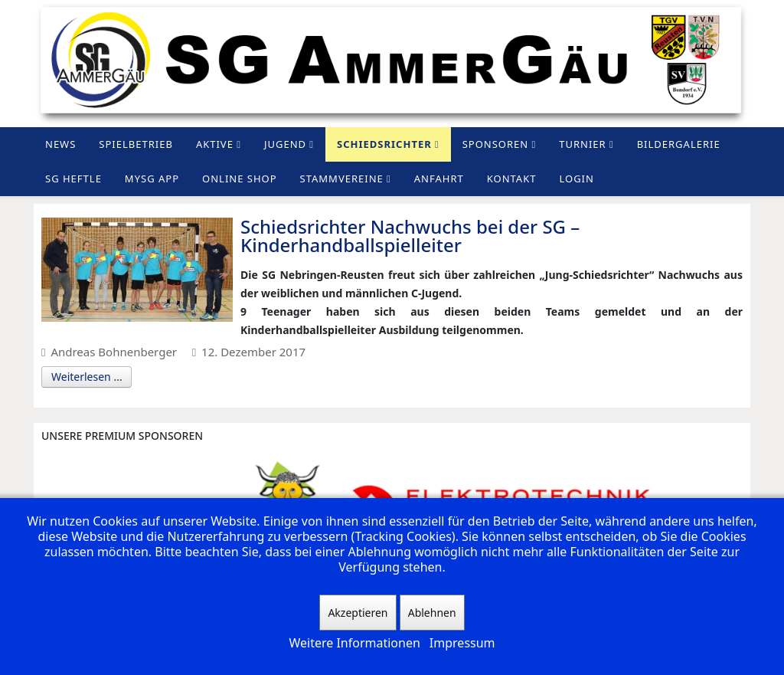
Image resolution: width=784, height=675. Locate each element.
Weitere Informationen (354, 643)
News (60, 144)
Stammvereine (342, 179)
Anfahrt (439, 179)
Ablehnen (432, 613)
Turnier (582, 144)
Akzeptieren (358, 613)
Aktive (215, 144)
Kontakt (512, 179)
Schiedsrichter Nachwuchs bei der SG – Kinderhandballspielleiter (410, 236)
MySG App (152, 179)
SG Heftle (73, 179)
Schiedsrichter (384, 144)
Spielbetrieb (136, 144)
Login (576, 179)
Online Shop (240, 179)
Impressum (462, 643)
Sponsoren (496, 144)
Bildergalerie (679, 144)
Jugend (285, 144)
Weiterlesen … (87, 377)
